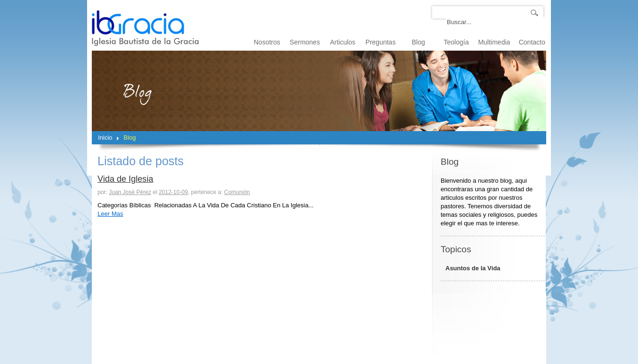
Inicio (105, 138)
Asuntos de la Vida (473, 268)
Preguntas (381, 42)
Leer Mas (110, 214)
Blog (418, 42)
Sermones (305, 42)
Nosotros (267, 42)
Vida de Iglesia (125, 179)
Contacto (532, 42)
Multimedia (494, 42)
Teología (456, 42)
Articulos (343, 42)
